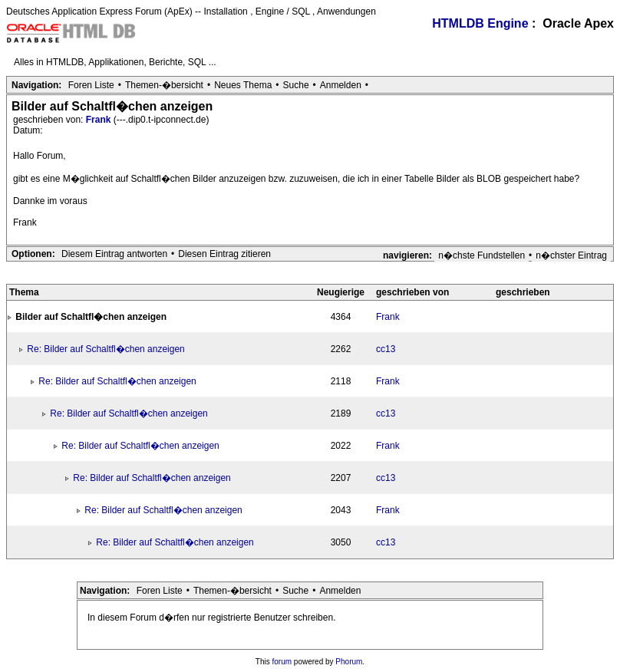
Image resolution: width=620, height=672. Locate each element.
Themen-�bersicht (164, 85)
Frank (100, 120)
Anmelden (341, 85)
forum (282, 662)
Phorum (349, 662)
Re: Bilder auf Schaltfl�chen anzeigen (106, 349)
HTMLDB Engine (480, 23)
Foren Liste (91, 85)
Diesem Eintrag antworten (114, 254)
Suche (296, 85)
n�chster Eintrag (571, 255)
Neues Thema (243, 85)
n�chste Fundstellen (481, 255)
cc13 (386, 349)
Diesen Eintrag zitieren (224, 254)
